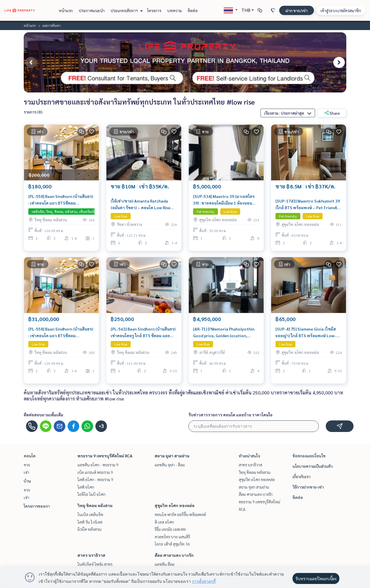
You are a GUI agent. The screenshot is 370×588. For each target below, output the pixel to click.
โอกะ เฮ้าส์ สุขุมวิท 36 (172, 544)
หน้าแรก (66, 10)
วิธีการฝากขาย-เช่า (308, 487)
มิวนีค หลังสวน (89, 529)
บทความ (174, 10)
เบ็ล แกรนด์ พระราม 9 (95, 472)
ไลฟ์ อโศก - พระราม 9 (95, 479)
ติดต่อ (193, 10)
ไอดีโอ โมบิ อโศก (91, 494)
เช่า (26, 472)
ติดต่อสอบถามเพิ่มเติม (44, 415)
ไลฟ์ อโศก (86, 487)
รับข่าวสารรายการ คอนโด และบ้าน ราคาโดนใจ (231, 415)
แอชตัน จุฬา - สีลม (170, 465)
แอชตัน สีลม (165, 564)
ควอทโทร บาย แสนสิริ (172, 537)
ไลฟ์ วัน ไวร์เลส (90, 522)
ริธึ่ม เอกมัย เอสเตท (170, 529)
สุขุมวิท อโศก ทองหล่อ (175, 505)
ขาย (27, 465)
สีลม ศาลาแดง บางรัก (174, 555)
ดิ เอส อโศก (164, 522)
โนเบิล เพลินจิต (90, 514)
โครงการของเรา (37, 506)
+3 (101, 426)
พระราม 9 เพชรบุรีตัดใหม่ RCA (105, 456)
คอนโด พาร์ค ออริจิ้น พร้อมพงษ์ (180, 514)
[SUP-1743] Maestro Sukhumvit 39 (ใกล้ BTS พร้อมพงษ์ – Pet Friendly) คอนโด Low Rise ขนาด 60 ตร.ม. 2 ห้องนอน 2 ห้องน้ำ (308, 204)
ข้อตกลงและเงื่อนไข (309, 456)
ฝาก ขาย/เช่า (297, 10)
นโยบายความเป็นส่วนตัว (313, 466)
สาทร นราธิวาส (91, 555)
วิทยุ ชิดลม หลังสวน (95, 505)
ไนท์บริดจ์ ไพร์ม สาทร (95, 564)
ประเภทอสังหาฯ (126, 10)
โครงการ (154, 10)
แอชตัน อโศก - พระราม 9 (98, 465)
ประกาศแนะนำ (92, 10)
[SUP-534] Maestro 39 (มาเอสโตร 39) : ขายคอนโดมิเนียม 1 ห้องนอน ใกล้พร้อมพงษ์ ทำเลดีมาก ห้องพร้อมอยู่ (225, 200)
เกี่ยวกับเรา (301, 476)
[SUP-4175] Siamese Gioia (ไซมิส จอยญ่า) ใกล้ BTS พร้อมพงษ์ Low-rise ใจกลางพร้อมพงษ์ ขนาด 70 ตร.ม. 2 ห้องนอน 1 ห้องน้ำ (306, 332)
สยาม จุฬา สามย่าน (172, 456)
